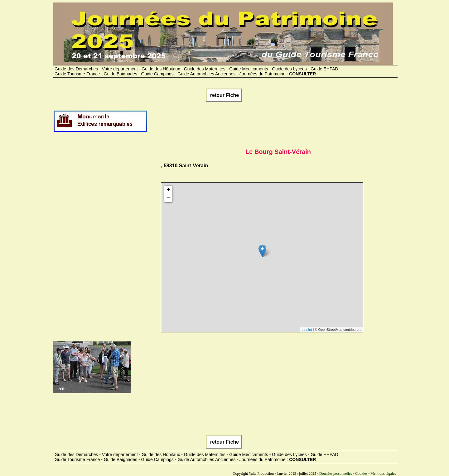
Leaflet (307, 330)
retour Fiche (224, 95)
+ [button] (169, 190)
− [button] (169, 198)
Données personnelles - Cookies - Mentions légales (358, 474)
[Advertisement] (261, 124)
